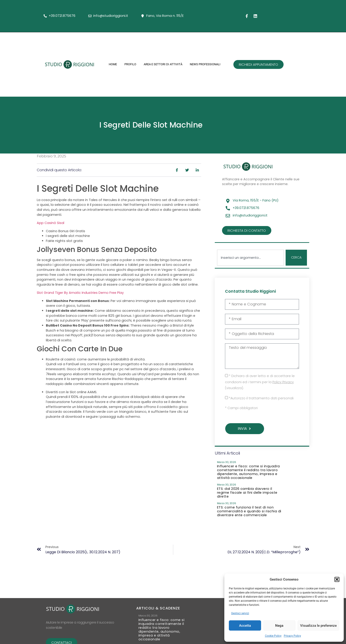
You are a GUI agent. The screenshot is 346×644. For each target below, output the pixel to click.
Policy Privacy (283, 383)
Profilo (130, 64)
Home (113, 64)
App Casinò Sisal (51, 223)
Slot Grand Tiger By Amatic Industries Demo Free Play (80, 293)
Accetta (245, 626)
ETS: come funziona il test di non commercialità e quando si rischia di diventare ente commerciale (249, 512)
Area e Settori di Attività (163, 64)
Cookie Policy (273, 636)
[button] (337, 579)
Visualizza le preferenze (318, 626)
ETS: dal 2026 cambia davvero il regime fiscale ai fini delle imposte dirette (247, 494)
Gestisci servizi (240, 613)
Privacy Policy (292, 636)
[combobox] (250, 258)
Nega (279, 626)
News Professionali (205, 64)
